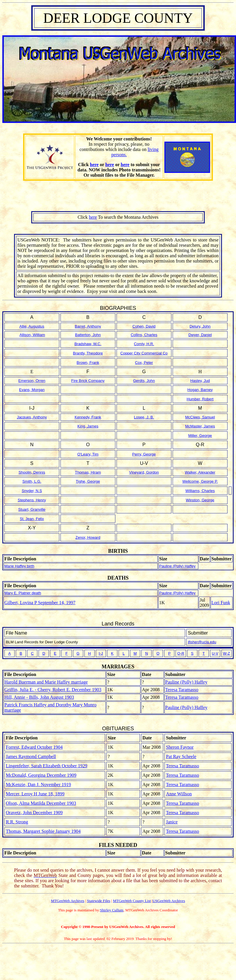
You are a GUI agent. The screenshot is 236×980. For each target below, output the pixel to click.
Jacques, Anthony (32, 417)
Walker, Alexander (200, 472)
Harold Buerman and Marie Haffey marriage (46, 682)
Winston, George (200, 500)
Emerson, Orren (32, 381)
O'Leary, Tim (88, 454)
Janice (172, 822)
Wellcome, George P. (200, 481)
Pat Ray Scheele (181, 756)
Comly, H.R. (144, 344)
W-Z (226, 653)
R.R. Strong (17, 822)
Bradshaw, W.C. (88, 344)
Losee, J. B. (144, 417)
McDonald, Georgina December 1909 (41, 775)
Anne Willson (179, 794)
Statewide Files (99, 901)
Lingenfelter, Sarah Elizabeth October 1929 (47, 766)
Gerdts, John (144, 381)
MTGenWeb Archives (68, 901)
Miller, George (200, 436)
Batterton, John (88, 335)
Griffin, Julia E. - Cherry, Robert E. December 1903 (53, 690)
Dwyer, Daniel (200, 335)
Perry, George (144, 454)
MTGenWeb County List (132, 901)
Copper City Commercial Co (144, 353)
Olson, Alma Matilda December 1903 (41, 803)
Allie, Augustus (32, 326)
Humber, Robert (200, 399)
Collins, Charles (144, 335)
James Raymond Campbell (31, 756)
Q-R (181, 653)
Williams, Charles (200, 491)
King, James (88, 426)
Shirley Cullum (112, 910)
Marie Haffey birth (19, 566)
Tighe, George (88, 481)
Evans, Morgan (32, 390)
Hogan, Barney (200, 390)
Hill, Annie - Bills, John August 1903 (39, 697)
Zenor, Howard (88, 537)
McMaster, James (200, 426)
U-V (215, 653)
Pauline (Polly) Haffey (177, 566)
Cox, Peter (144, 363)
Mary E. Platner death (23, 593)
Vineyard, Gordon (144, 472)
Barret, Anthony (88, 326)
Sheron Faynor (180, 747)
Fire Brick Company (88, 381)
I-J (101, 653)
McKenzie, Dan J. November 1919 (38, 784)
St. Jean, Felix (32, 519)
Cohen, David (144, 326)
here (94, 165)
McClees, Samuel (200, 417)
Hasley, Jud (200, 381)
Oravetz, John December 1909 (34, 813)
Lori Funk (221, 603)
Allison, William (32, 335)
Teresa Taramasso (182, 690)
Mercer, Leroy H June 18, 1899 (35, 794)
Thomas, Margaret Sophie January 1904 (43, 831)
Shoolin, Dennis (32, 472)
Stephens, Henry (32, 500)
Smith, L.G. (32, 481)
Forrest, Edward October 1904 (34, 747)
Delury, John (200, 326)
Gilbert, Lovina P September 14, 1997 (40, 603)
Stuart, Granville (32, 509)
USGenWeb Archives (169, 901)
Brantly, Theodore (88, 353)
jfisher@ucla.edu (202, 642)
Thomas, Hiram (88, 472)
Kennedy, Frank (88, 417)
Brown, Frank (88, 363)
